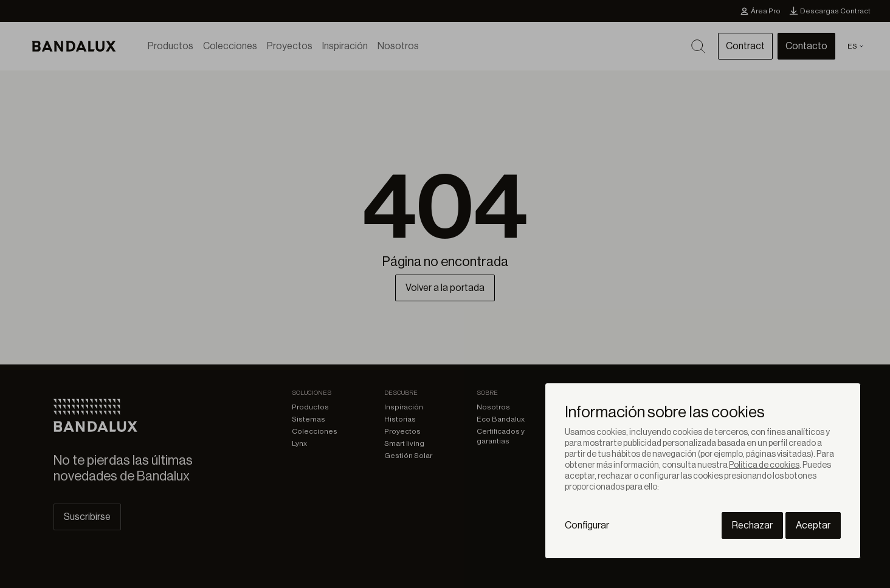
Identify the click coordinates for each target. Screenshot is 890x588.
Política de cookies (764, 465)
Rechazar (752, 525)
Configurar (587, 525)
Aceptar (813, 525)
